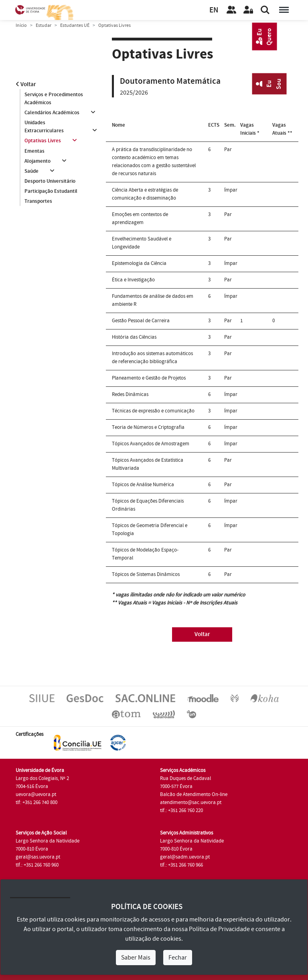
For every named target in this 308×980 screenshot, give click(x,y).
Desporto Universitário (50, 182)
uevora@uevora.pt (36, 794)
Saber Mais (136, 958)
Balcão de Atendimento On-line (194, 794)
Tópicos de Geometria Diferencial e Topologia (150, 529)
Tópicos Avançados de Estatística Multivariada (148, 464)
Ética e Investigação (133, 280)
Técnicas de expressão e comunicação (153, 411)
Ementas (34, 151)
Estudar (44, 25)
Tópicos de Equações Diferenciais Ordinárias (148, 505)
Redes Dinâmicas (130, 394)
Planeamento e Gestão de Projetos (149, 378)
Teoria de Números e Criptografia (148, 427)
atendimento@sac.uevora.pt (191, 802)
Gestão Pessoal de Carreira (141, 321)
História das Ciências (134, 337)
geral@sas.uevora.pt (38, 857)
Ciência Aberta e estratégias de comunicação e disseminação (145, 194)
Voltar (26, 84)
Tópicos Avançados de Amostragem (151, 444)
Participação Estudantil (51, 192)
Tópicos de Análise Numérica (143, 485)
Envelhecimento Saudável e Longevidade (142, 243)
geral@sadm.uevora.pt (185, 857)
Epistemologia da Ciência (139, 263)
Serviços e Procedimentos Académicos (54, 99)
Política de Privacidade (219, 929)
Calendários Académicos (52, 113)
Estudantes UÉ (75, 25)
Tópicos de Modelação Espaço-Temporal (145, 554)
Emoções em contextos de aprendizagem (140, 218)
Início (21, 25)
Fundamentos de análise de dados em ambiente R (153, 300)
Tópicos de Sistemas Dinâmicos (146, 574)
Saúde (31, 171)
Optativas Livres (43, 141)
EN (214, 10)
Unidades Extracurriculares (44, 127)
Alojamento (37, 161)
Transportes (38, 202)
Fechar (178, 958)
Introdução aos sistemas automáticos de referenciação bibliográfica (152, 358)
